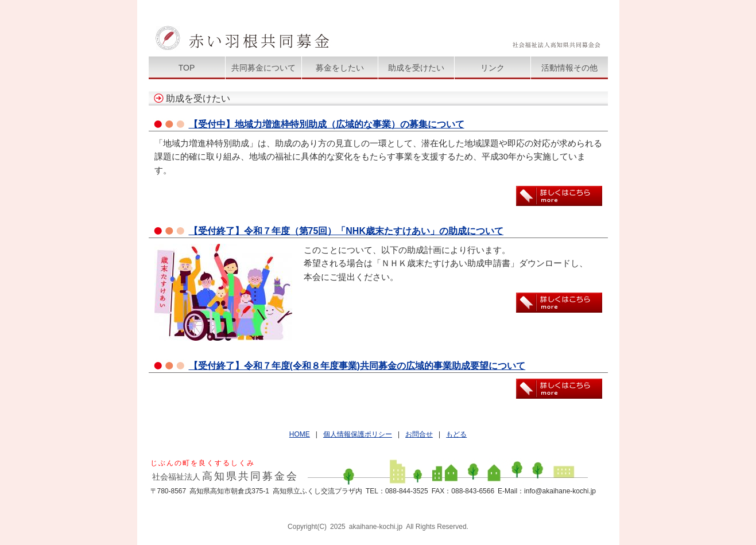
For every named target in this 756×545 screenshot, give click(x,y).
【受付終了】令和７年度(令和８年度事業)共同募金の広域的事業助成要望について (357, 366)
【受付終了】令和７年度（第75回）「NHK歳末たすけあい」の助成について (346, 231)
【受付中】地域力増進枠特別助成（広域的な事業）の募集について (327, 124)
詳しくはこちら (559, 196)
